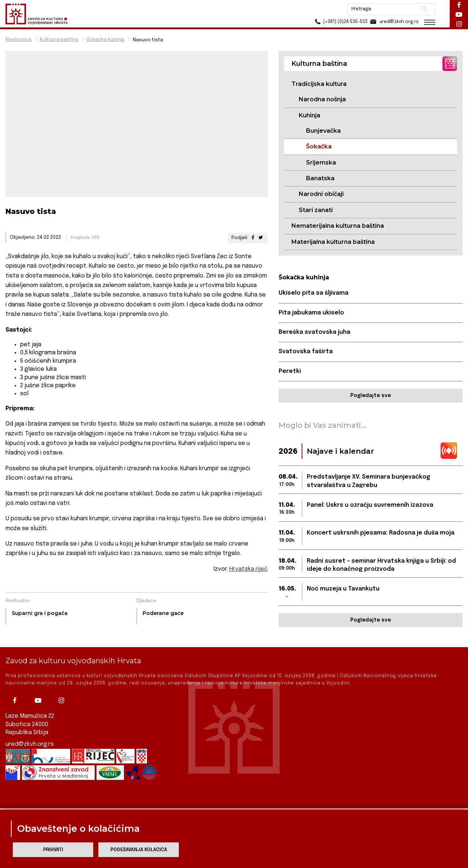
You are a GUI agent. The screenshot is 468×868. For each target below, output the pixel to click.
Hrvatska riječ (248, 569)
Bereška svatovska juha (314, 332)
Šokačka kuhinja (105, 40)
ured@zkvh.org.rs (30, 731)
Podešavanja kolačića (139, 850)
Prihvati (53, 850)
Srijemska (321, 163)
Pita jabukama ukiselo (311, 313)
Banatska (320, 178)
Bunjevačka (323, 131)
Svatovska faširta (306, 352)
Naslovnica (18, 40)
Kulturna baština (59, 40)
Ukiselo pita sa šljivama (314, 293)
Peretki (290, 371)
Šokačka (319, 146)
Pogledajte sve (371, 396)
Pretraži (424, 9)
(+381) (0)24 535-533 (340, 22)
